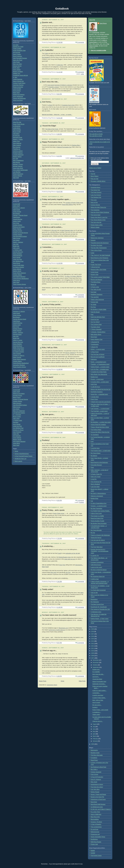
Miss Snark (94, 782)
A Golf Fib (94, 479)
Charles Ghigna (18, 235)
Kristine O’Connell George (21, 399)
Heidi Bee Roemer (18, 85)
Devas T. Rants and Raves (98, 794)
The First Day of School (98, 354)
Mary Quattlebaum (18, 161)
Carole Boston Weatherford (21, 279)
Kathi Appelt (17, 210)
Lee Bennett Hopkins (19, 413)
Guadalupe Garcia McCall (20, 75)
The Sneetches (95, 210)
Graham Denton (18, 225)
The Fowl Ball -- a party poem (99, 411)
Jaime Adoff (16, 206)
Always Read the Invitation (98, 425)
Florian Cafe (94, 844)
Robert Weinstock (18, 174)
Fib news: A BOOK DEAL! (98, 181)
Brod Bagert (17, 214)
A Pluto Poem (95, 352)
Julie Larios (16, 248)
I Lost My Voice (95, 448)
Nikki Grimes (17, 238)
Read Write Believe (68, 205)
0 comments (80, 42)
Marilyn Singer (17, 271)
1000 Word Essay (96, 565)
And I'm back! (48, 377)
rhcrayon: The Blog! (96, 822)
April (94, 734)
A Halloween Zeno (96, 612)
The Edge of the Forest (52, 129)
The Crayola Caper (96, 324)
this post (54, 230)
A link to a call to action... (52, 227)
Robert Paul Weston (19, 95)
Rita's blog (53, 572)
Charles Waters (17, 275)
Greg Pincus (17, 263)
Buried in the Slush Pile (97, 797)
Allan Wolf (16, 178)
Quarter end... (48, 22)
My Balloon (94, 456)
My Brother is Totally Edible (99, 309)
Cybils (46, 53)
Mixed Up (94, 285)
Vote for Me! (94, 593)
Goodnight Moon (96, 187)
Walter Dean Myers (19, 348)
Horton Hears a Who (97, 225)
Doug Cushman (18, 56)
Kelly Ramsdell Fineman (20, 58)
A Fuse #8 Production (97, 777)
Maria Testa (16, 93)
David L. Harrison (18, 242)
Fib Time (93, 307)
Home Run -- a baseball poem (99, 394)
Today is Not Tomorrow (97, 300)
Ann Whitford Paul (18, 261)
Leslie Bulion (17, 128)
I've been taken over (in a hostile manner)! (59, 615)
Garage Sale (94, 302)
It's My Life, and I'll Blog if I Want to (101, 809)
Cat (92, 501)
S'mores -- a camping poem (99, 506)
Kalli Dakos (16, 134)
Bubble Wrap (95, 498)
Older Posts (82, 681)
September (96, 667)
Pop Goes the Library (97, 787)
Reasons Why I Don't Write (99, 270)
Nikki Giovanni (17, 403)
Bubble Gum (94, 377)
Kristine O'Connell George (21, 233)
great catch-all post (70, 559)
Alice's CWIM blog (96, 814)
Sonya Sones (17, 91)
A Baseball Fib (95, 342)
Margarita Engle (18, 138)
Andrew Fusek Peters (19, 83)
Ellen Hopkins (17, 145)
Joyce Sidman (17, 269)
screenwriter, (96, 33)
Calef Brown (17, 217)
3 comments (80, 156)
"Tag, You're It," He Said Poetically (101, 255)
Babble (93, 851)
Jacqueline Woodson (19, 365)
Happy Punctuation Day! (52, 142)
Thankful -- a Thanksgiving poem (100, 364)
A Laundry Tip (95, 556)
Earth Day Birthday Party (98, 317)
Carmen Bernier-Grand (20, 319)
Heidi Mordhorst (18, 256)
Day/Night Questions (97, 392)
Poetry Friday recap (58, 513)
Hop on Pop (94, 202)
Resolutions (94, 599)
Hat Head (94, 292)
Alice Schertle (17, 354)
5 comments (80, 192)
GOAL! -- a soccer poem (98, 349)
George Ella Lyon (18, 252)
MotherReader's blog (65, 557)
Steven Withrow (18, 176)
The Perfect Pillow (96, 430)
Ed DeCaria (16, 136)
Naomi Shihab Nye (18, 81)
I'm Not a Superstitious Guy (99, 503)
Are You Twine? (95, 322)
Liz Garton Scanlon (19, 267)
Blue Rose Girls (95, 817)
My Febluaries (95, 602)
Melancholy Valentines (97, 238)
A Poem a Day (95, 287)
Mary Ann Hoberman (19, 411)
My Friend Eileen (96, 453)
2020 (93, 629)
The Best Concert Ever (97, 604)
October (95, 665)
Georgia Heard (17, 335)
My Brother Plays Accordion (99, 523)
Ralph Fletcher (17, 229)
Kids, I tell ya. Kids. (50, 348)
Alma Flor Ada (17, 122)
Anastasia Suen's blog (68, 105)
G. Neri (15, 77)
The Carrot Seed (96, 215)
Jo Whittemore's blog (97, 807)
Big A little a (94, 769)
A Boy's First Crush (96, 513)
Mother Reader (95, 792)
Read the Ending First (97, 518)
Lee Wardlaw (17, 172)
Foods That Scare (96, 265)
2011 (93, 648)
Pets (92, 315)
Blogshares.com (63, 628)
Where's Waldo (95, 227)
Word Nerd (94, 337)
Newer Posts (43, 681)
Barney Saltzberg (70, 353)
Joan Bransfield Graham (20, 236)
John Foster (17, 62)
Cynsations (94, 758)
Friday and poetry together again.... (56, 199)
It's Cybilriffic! (48, 50)
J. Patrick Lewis (18, 250)
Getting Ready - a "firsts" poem (100, 619)
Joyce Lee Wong (18, 100)
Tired (92, 467)
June (94, 729)
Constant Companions (97, 562)
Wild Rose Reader (96, 842)
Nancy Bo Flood (18, 60)
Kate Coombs (17, 130)
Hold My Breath (95, 312)
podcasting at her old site (73, 553)
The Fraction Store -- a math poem (101, 451)
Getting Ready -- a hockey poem (100, 367)
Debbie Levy (17, 74)
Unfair (93, 253)
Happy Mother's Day (97, 339)
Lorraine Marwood (18, 155)
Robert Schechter (18, 87)
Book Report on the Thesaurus (100, 258)
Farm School (94, 774)
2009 (93, 653)
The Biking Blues (96, 282)
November (96, 663)
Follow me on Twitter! (95, 168)
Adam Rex (16, 434)
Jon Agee (16, 45)
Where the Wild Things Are (99, 207)
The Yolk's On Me (96, 290)
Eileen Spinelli (17, 357)
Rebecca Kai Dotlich (19, 227)
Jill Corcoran (17, 52)
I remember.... (48, 247)
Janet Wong (17, 281)
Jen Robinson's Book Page (99, 767)
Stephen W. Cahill (18, 47)
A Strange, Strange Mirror (98, 332)
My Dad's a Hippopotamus (98, 493)
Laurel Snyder (17, 89)
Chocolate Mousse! (96, 465)
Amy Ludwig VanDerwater (20, 170)
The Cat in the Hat (96, 222)
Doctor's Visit (95, 275)
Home (16, 451)
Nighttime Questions (97, 294)
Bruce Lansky (17, 417)
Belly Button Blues (96, 335)
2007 (93, 658)
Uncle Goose (95, 272)
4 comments (80, 340)
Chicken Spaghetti (96, 772)
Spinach (93, 240)
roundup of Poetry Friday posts (74, 203)
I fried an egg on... (49, 651)
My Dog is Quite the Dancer (99, 570)
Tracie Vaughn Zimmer (20, 284)
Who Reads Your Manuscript (99, 374)
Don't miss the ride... (51, 82)
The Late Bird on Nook (96, 136)
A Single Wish (95, 397)
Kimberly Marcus (18, 153)
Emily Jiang (16, 68)
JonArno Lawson (18, 151)
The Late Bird (95, 297)
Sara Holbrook (17, 143)
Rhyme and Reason (97, 280)
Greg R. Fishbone (96, 779)
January (95, 741)
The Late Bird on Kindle (96, 134)
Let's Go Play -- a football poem (100, 369)
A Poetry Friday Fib (96, 474)
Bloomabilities (95, 819)
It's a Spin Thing (95, 812)
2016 (93, 636)
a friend (50, 105)
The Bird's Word (95, 327)
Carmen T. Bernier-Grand (20, 215)
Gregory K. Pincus (18, 430)
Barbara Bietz (76, 145)
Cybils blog (60, 65)
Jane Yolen (16, 282)
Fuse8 (59, 553)
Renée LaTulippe (18, 72)
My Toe (93, 533)
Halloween (94, 359)
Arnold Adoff (17, 204)
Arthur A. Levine (18, 340)
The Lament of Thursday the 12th (100, 609)
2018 (93, 632)
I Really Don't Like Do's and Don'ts (101, 402)
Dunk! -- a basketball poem (99, 362)
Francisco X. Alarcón (19, 208)
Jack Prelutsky (17, 432)
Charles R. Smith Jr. (19, 356)
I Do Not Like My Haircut (98, 540)
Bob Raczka (17, 162)
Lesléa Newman (18, 79)
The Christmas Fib (96, 482)
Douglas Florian (18, 231)
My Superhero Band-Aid (98, 577)
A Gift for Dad (95, 579)
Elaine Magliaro (18, 254)
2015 (93, 639)
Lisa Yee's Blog (95, 789)
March (95, 736)
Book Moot (94, 802)
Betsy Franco (17, 397)
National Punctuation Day (64, 147)
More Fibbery (95, 176)
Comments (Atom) (52, 685)
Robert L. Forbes (18, 139)
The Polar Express (96, 192)
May (94, 731)
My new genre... (48, 414)
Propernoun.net (95, 834)
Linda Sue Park (17, 259)
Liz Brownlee (17, 126)
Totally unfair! (48, 589)
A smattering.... (48, 546)
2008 (93, 656)
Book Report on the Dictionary (99, 463)
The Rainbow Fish (96, 197)
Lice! (92, 441)
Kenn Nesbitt (17, 258)
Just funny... (47, 102)
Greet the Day (95, 320)
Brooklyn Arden (95, 753)
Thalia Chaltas (17, 49)
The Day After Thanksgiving (99, 248)
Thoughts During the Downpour (100, 243)
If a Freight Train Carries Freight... (100, 511)
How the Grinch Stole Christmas (100, 212)
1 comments (80, 134)
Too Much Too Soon (97, 245)
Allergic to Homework (97, 496)
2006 (93, 744)
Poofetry (82, 502)
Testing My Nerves (96, 538)
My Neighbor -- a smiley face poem (101, 422)
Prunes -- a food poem (97, 379)
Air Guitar (94, 305)
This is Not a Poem (96, 250)
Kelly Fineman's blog (67, 230)
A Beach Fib (94, 347)
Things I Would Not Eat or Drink (100, 427)
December (96, 660)
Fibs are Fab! (95, 179)
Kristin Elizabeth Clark (19, 51)
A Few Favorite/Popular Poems (24, 456)
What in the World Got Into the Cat (101, 389)
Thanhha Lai (17, 149)
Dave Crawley (17, 54)
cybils (82, 74)
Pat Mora (16, 422)
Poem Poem (94, 399)
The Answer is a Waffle (97, 516)
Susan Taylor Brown (19, 124)
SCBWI (93, 853)
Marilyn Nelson (17, 157)
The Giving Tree (95, 190)
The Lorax (94, 200)
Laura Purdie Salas (19, 265)
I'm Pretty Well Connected (98, 590)
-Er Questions (95, 435)
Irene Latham (17, 70)
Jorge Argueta (17, 212)
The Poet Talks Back (97, 547)
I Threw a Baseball (96, 329)
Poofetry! (46, 440)
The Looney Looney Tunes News (100, 277)
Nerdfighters (94, 839)
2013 (93, 644)
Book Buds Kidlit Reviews (98, 804)
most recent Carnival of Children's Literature (60, 85)
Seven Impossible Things (98, 837)
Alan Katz (16, 244)
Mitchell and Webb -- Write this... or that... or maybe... (57, 115)
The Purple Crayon (96, 856)
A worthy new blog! (50, 271)
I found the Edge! (49, 126)
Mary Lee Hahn (17, 64)
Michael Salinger (18, 166)
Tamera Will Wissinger (19, 98)
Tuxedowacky (95, 344)
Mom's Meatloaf (95, 484)
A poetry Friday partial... (52, 304)
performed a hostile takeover (57, 630)
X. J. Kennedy (17, 415)
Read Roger (94, 760)
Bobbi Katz (16, 246)
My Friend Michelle (96, 530)
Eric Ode (16, 159)
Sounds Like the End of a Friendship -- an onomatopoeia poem (100, 551)
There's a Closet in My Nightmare (100, 535)
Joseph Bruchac (18, 219)
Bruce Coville (17, 132)
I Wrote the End (95, 267)
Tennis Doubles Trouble (98, 521)
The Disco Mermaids (97, 755)
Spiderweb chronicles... (52, 166)
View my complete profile (98, 50)
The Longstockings (96, 827)
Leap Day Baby (95, 487)
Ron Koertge (17, 147)
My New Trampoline (97, 508)
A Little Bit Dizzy (95, 387)
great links (81, 297)
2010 (93, 651)
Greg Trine (62, 565)
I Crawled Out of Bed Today (99, 372)
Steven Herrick (17, 66)
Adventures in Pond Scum (98, 799)
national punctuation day (77, 158)
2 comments (80, 118)
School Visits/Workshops (22, 454)
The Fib (93, 174)
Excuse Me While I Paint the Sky (100, 432)
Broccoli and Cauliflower (98, 357)
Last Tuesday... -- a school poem (100, 409)
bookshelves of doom (97, 784)
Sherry (44, 513)
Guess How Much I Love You (99, 217)
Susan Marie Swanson (19, 273)
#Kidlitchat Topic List (21, 459)
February (95, 739)
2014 (93, 641)
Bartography (94, 750)
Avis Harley (16, 240)
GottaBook (62, 9)
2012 (93, 646)
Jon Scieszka (17, 436)
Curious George (95, 205)
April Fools (94, 384)
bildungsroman (95, 832)
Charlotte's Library (53, 87)
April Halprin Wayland (19, 277)
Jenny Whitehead (18, 97)
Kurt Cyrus (16, 223)
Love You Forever (96, 195)
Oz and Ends (95, 829)
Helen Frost (16, 141)
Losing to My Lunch (96, 567)
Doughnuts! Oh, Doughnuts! (99, 607)
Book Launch (18, 461)
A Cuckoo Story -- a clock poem (100, 382)
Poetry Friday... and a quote (53, 510)
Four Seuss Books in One (98, 220)
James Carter (17, 221)
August (95, 724)
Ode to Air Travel (96, 477)
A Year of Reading (96, 824)
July (94, 727)
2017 (93, 634)
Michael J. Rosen (18, 164)
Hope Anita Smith (18, 168)
